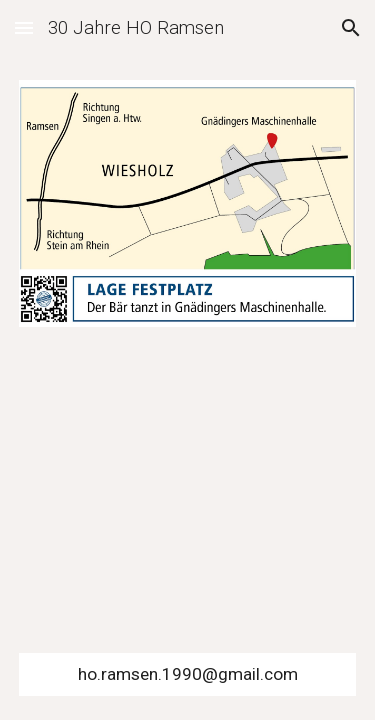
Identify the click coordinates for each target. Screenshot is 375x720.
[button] (24, 27)
